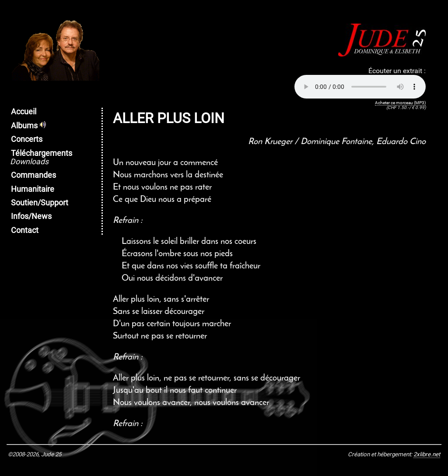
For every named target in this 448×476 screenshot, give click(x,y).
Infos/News (31, 216)
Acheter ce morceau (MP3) (400, 103)
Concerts (27, 139)
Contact (25, 230)
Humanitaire (33, 189)
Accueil (24, 112)
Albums (28, 126)
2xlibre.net (427, 454)
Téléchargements (41, 157)
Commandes (33, 175)
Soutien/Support (40, 203)
